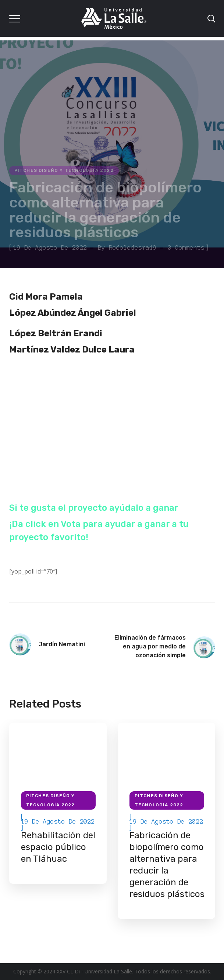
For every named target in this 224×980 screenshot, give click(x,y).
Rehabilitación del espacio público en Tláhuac (58, 847)
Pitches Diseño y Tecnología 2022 (64, 170)
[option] (58, 803)
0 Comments (186, 247)
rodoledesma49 (133, 247)
